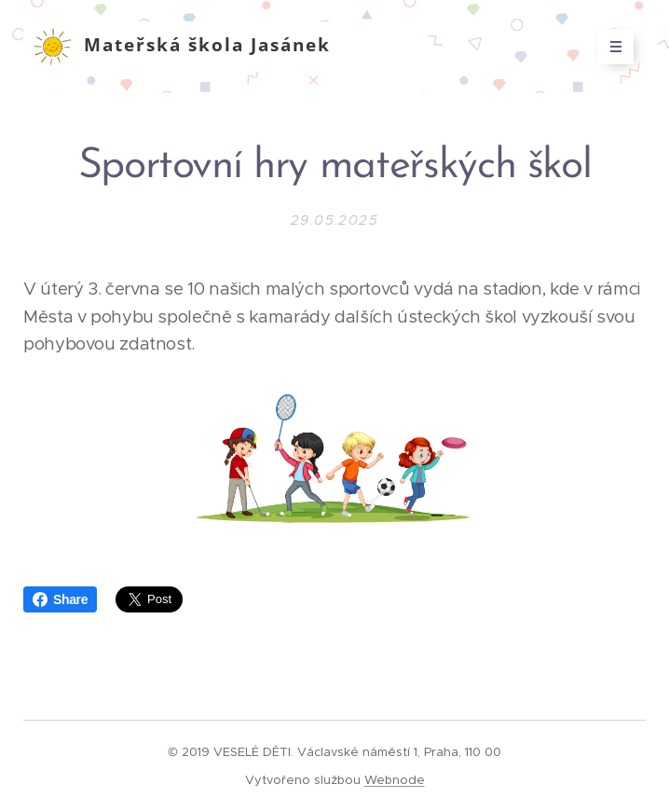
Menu (610, 47)
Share (60, 599)
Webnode (395, 780)
